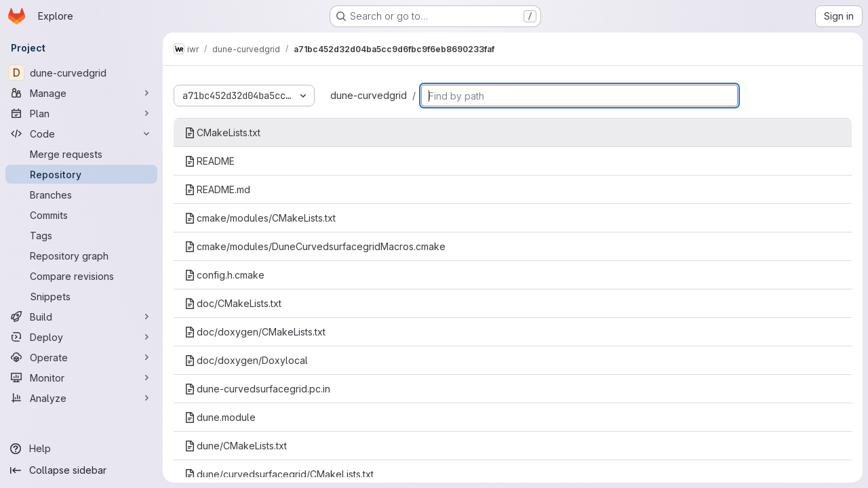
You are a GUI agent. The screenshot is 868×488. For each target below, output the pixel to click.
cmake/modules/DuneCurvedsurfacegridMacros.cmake (315, 246)
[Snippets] (81, 296)
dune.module (220, 417)
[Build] (81, 317)
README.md (217, 189)
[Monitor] (81, 378)
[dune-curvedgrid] (81, 73)
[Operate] (81, 357)
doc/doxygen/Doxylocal (246, 360)
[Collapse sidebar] (81, 470)
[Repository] (81, 174)
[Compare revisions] (81, 276)
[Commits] (81, 215)
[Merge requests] (81, 154)
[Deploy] (81, 337)
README (210, 161)
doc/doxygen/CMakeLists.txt (255, 332)
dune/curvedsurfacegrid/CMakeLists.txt (279, 474)
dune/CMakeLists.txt (236, 446)
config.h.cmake (224, 275)
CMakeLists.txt (222, 133)
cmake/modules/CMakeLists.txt (260, 218)
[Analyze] (81, 398)
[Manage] (81, 93)
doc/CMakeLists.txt (233, 303)
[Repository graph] (81, 256)
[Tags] (81, 235)
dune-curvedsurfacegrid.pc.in (257, 389)
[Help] (81, 449)
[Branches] (81, 195)
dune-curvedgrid (369, 95)
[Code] (81, 134)
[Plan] (81, 113)
